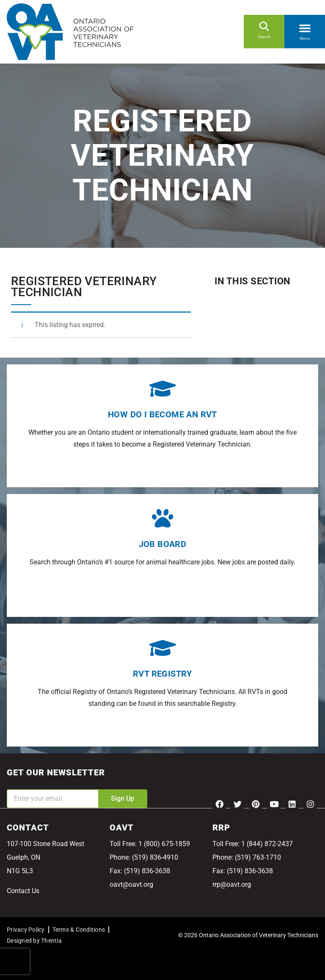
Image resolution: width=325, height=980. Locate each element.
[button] (305, 27)
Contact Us (23, 891)
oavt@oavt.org (131, 884)
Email (15, 784)
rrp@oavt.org (232, 884)
